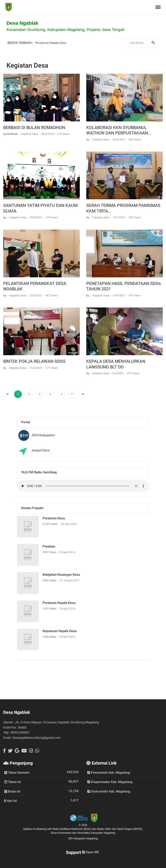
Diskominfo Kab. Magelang (109, 791)
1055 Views (50, 637)
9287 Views (50, 552)
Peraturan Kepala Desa (51, 43)
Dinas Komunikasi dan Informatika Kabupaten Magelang (83, 833)
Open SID (91, 852)
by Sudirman (11, 134)
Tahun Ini (13, 782)
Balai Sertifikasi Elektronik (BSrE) (72, 829)
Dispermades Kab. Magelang (110, 782)
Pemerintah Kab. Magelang (109, 773)
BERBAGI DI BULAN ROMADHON (34, 128)
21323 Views (50, 524)
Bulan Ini (12, 791)
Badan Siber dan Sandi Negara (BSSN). (120, 829)
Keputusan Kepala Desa (60, 631)
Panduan (49, 546)
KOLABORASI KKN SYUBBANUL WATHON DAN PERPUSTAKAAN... (119, 130)
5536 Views (50, 580)
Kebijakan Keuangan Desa (61, 575)
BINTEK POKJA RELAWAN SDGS (34, 361)
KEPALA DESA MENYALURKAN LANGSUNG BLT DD (116, 364)
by (88, 140)
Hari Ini (11, 801)
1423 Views (50, 609)
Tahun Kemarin (17, 772)
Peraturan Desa (54, 518)
